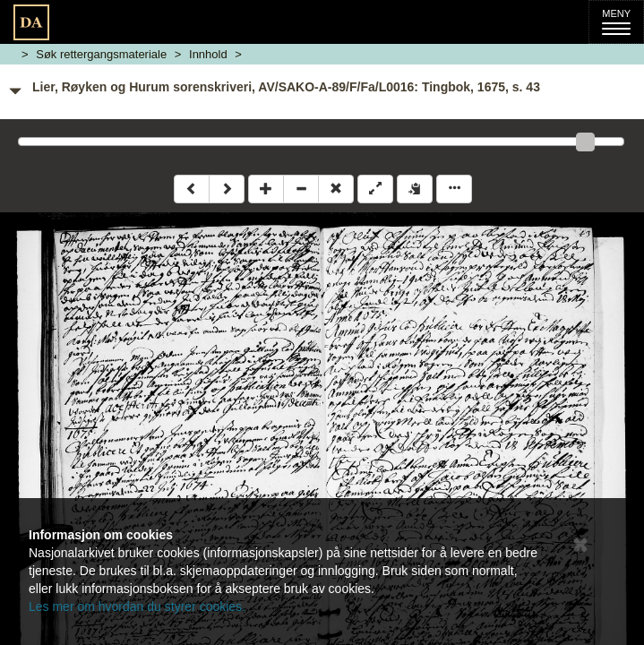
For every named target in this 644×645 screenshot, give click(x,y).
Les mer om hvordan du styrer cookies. (137, 606)
